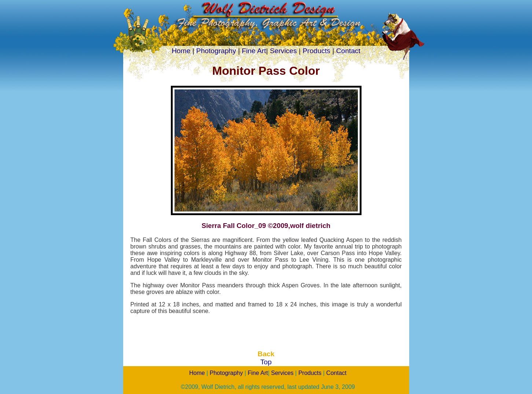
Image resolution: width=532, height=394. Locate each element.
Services (283, 51)
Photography (216, 51)
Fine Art (254, 51)
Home (181, 51)
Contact (348, 51)
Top (266, 362)
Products (316, 51)
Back (266, 354)
